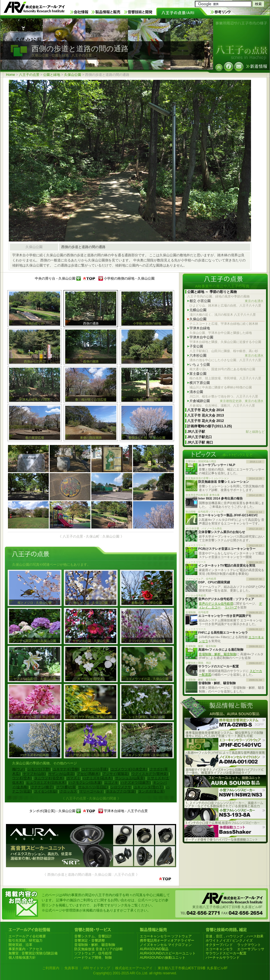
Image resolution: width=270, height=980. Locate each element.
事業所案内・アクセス (26, 949)
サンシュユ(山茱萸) (130, 778)
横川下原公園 (200, 383)
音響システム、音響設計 (93, 936)
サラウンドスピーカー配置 (226, 953)
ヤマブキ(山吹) (34, 774)
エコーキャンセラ (219, 949)
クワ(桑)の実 (66, 787)
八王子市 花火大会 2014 (205, 410)
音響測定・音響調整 (90, 941)
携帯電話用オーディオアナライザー (167, 941)
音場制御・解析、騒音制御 (218, 654)
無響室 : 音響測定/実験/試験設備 (33, 953)
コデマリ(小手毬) (95, 769)
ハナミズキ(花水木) (98, 778)
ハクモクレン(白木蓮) (85, 783)
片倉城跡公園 (226, 401)
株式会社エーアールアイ (134, 968)
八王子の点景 (29, 75)
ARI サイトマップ (97, 968)
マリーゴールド (91, 791)
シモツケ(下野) (39, 769)
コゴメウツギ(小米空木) (129, 769)
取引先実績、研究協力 (26, 941)
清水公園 (196, 392)
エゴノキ (111, 783)
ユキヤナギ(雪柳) (66, 769)
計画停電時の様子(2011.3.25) (209, 426)
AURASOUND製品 (154, 949)
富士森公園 (198, 374)
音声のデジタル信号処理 (216, 604)
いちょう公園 (200, 365)
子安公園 (196, 346)
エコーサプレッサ (251, 949)
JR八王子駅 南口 (200, 442)
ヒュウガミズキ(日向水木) (46, 783)
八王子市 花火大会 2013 (205, 415)
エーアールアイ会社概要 (27, 936)
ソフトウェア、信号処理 (93, 953)
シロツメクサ (121, 787)
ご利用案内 (51, 968)
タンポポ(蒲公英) (151, 791)
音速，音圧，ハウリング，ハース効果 (235, 936)
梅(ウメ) (18, 769)
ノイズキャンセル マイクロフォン (166, 945)
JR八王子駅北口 (200, 437)
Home (10, 75)
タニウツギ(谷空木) (49, 778)
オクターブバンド (219, 945)
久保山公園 (73, 75)
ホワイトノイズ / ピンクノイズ (229, 941)
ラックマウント (249, 945)
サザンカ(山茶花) (62, 774)
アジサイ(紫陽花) (116, 774)
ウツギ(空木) (22, 778)
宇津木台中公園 (201, 337)
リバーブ (231, 607)
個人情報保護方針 (22, 958)
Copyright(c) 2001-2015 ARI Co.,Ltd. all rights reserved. (135, 973)
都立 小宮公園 (226, 301)
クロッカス (68, 791)
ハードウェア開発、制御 (93, 958)
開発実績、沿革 (20, 945)
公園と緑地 (52, 75)
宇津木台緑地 (200, 328)
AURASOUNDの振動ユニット (163, 958)
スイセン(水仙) (46, 791)
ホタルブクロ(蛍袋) (121, 791)
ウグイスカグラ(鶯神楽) (150, 774)
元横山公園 (198, 310)
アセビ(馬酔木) (88, 774)
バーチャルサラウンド (223, 958)
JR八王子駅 (226, 432)
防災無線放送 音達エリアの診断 (99, 949)
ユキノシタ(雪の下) (149, 787)
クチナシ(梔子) (42, 787)
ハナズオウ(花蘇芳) (136, 783)
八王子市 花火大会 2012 (205, 421)
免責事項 (71, 968)
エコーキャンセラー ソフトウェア (166, 936)
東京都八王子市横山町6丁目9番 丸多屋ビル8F (193, 968)
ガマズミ (73, 778)
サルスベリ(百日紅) (93, 787)
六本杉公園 (226, 356)
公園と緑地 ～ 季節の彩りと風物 (212, 292)
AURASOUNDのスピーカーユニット (168, 953)
